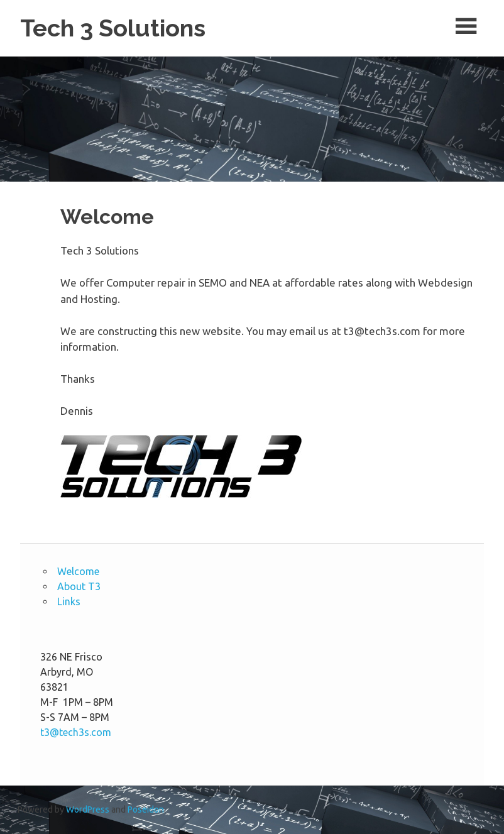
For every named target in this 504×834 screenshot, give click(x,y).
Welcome (78, 571)
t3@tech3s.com (76, 732)
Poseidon (146, 809)
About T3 (79, 586)
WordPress (88, 809)
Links (69, 601)
